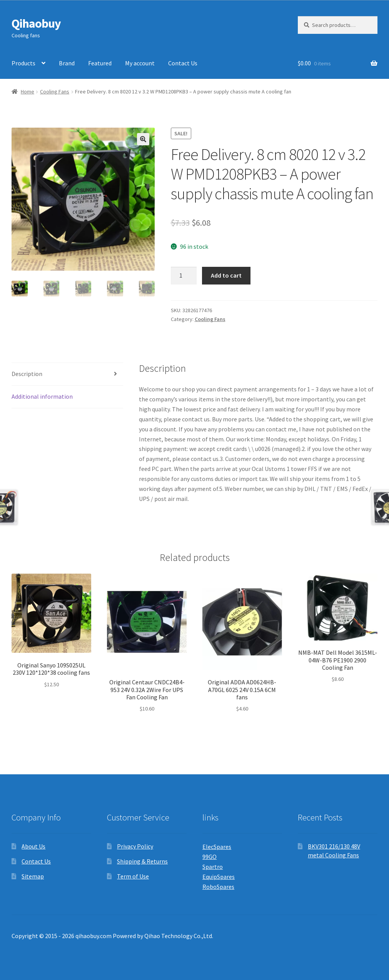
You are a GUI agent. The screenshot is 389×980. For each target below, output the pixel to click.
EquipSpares (219, 877)
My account (140, 63)
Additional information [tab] (42, 396)
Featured (100, 63)
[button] (143, 139)
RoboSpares (218, 887)
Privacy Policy (135, 846)
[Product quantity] (184, 276)
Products (23, 63)
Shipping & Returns (142, 861)
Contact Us (183, 63)
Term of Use (133, 876)
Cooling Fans (55, 92)
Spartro (213, 867)
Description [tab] (27, 374)
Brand (67, 63)
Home (28, 92)
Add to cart (226, 275)
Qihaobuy (36, 23)
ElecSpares (217, 847)
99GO (210, 857)
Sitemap (33, 876)
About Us (33, 846)
